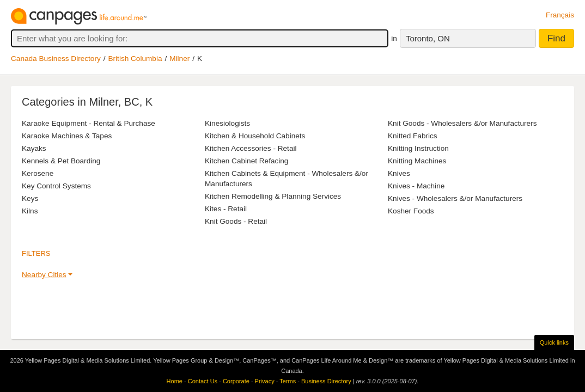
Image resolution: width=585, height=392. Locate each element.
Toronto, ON (428, 38)
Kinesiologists (227, 123)
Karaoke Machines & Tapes (67, 136)
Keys (30, 198)
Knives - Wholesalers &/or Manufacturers (455, 198)
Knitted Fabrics (413, 136)
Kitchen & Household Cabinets (255, 136)
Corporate (236, 381)
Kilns (30, 211)
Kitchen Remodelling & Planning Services (273, 196)
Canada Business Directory (56, 59)
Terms (288, 381)
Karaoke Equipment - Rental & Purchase (89, 123)
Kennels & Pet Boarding (61, 161)
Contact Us (203, 381)
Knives (399, 173)
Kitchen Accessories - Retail (251, 148)
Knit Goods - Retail (236, 221)
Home (175, 381)
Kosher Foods (411, 211)
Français (560, 15)
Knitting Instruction (418, 148)
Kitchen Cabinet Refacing (246, 161)
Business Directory (326, 381)
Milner (179, 59)
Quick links (554, 342)
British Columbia (135, 59)
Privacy (265, 381)
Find (556, 38)
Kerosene (38, 173)
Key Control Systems (56, 186)
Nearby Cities (44, 275)
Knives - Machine (416, 186)
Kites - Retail (226, 209)
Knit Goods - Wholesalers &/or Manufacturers (462, 123)
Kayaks (34, 148)
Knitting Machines (417, 161)
